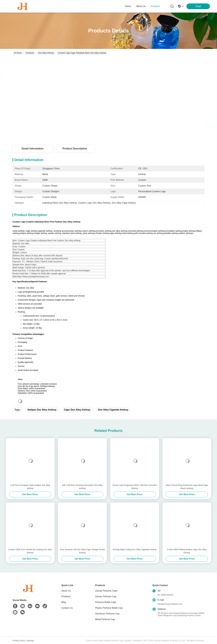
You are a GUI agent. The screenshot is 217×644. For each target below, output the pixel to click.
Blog (64, 602)
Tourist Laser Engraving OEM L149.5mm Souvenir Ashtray (135, 487)
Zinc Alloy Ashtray (46, 53)
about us (141, 6)
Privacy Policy (19, 641)
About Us (66, 591)
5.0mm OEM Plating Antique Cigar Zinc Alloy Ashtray (187, 551)
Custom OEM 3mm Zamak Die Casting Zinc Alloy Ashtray (30, 551)
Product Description (75, 149)
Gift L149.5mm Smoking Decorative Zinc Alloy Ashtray (82, 487)
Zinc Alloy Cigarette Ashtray (113, 410)
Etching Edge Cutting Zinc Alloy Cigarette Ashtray (135, 549)
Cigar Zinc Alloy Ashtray (77, 410)
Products (30, 53)
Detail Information (32, 149)
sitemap (30, 641)
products (155, 6)
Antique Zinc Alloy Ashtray (42, 410)
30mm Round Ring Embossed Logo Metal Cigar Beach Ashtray (187, 487)
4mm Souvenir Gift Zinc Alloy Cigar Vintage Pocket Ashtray (82, 551)
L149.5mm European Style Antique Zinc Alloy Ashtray (30, 487)
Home (128, 6)
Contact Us (67, 608)
